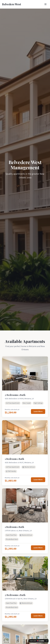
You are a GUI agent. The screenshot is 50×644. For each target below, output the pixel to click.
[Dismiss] (47, 641)
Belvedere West (12, 4)
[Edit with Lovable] (37, 641)
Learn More (38, 412)
